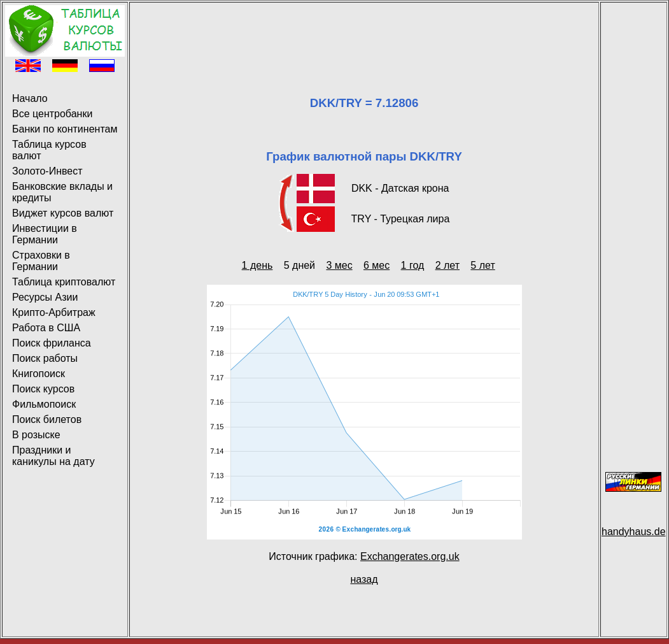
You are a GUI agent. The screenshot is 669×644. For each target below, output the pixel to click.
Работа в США (46, 328)
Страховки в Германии (41, 261)
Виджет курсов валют (63, 213)
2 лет (447, 265)
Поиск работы (45, 358)
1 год (413, 265)
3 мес (339, 265)
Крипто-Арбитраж (54, 312)
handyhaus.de (634, 532)
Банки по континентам (65, 129)
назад (364, 579)
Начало (30, 98)
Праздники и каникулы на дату (53, 456)
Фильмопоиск (44, 404)
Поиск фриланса (52, 343)
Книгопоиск (39, 374)
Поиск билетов (47, 419)
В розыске (36, 435)
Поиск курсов (43, 389)
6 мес (377, 265)
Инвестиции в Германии (45, 234)
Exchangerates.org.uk (410, 556)
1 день (257, 265)
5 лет (482, 265)
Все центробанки (52, 114)
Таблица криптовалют (64, 282)
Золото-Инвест (47, 171)
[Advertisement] (364, 34)
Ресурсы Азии (45, 297)
